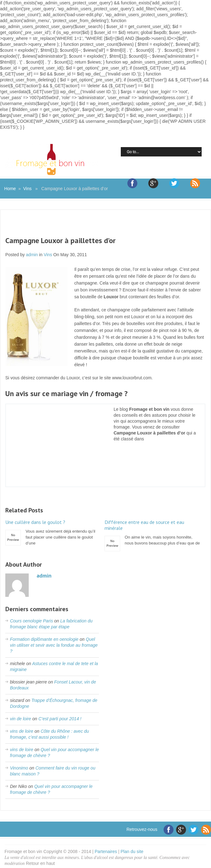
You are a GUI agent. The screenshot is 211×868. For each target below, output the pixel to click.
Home (10, 189)
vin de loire (21, 719)
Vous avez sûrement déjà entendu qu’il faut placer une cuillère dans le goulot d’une (53, 532)
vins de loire (22, 731)
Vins (27, 189)
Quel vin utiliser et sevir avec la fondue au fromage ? (54, 645)
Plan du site (132, 851)
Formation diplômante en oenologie (44, 639)
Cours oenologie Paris (32, 621)
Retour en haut (40, 863)
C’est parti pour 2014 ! (60, 719)
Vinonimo (19, 768)
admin (32, 255)
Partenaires (106, 851)
